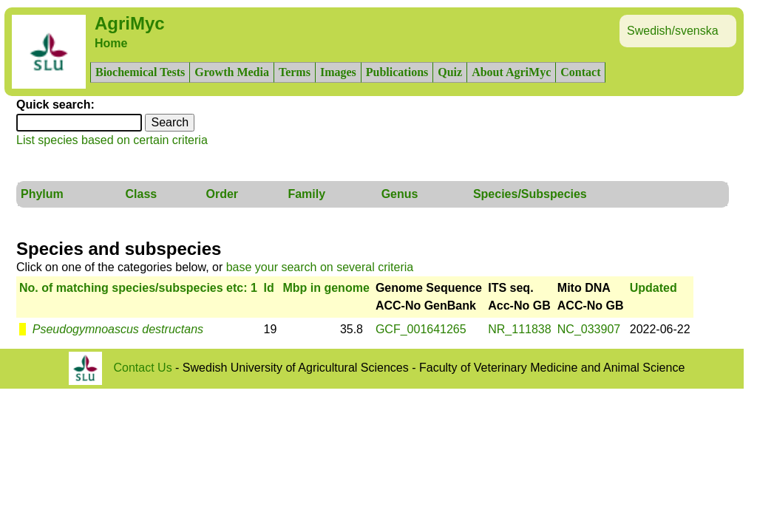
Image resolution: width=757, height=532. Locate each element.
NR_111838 (519, 329)
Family (306, 194)
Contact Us (143, 368)
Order (223, 194)
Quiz (450, 72)
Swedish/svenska (673, 31)
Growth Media (232, 72)
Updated (654, 288)
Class (141, 194)
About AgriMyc (511, 72)
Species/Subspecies (530, 194)
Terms (295, 72)
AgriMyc (130, 23)
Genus (400, 194)
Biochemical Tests (140, 72)
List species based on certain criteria (112, 140)
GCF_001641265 (421, 329)
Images (338, 72)
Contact (580, 72)
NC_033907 (589, 329)
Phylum (42, 194)
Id (269, 288)
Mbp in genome (326, 288)
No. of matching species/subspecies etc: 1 (138, 288)
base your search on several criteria (320, 267)
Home (111, 43)
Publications (397, 72)
